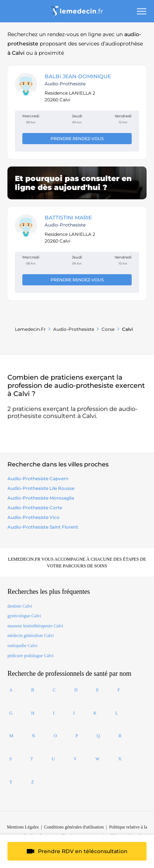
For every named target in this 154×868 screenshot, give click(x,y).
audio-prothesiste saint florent (43, 527)
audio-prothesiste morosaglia (41, 498)
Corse (108, 329)
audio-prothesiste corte (35, 508)
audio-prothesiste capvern (38, 479)
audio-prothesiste (74, 329)
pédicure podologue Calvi (31, 656)
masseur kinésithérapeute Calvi (35, 626)
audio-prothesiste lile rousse (41, 488)
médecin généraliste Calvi (31, 636)
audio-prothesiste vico (33, 517)
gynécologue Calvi (24, 616)
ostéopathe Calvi (22, 646)
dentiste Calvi (20, 606)
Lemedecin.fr (30, 329)
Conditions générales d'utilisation (74, 827)
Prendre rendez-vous (77, 139)
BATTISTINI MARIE (68, 218)
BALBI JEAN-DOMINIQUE (78, 76)
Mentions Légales (23, 827)
